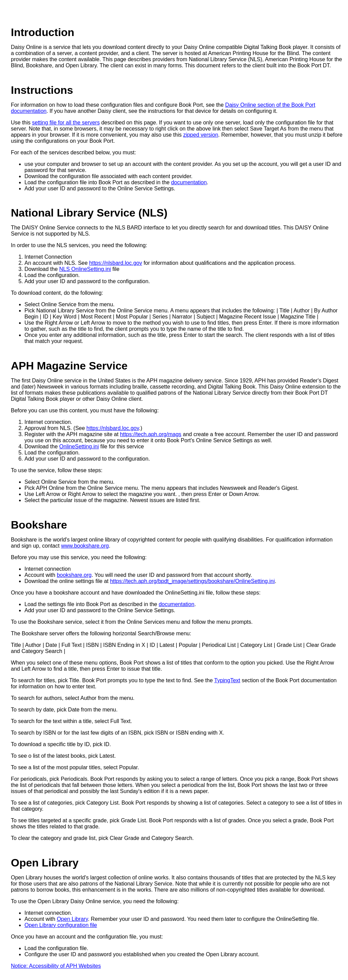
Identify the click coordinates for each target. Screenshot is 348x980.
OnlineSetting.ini (79, 446)
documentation (189, 182)
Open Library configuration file (61, 925)
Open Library (72, 919)
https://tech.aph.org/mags (151, 434)
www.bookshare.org (85, 546)
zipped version (201, 135)
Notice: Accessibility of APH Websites (56, 966)
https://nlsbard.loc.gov (116, 263)
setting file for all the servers (66, 123)
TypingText (227, 680)
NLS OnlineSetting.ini (85, 269)
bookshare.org (74, 575)
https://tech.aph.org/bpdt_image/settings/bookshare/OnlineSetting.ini (193, 581)
